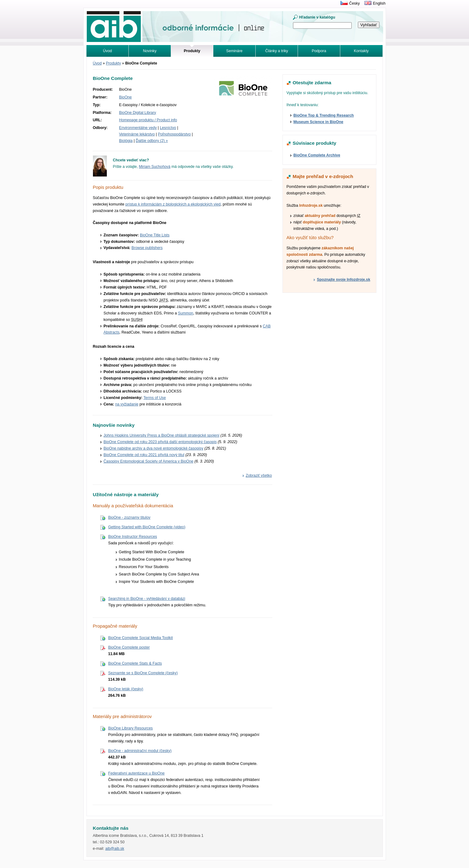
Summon (185, 313)
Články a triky (277, 51)
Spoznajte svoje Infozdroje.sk (343, 280)
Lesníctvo (168, 128)
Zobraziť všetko (259, 476)
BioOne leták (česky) (126, 689)
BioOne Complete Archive (317, 155)
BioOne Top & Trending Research (324, 115)
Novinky (150, 51)
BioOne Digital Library (138, 113)
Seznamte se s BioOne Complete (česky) (143, 673)
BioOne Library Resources (130, 728)
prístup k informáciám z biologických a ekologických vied (173, 204)
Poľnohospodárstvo (174, 134)
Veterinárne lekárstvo (137, 134)
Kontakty (361, 51)
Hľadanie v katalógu (317, 17)
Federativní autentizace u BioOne (136, 773)
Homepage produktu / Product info (148, 120)
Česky (354, 3)
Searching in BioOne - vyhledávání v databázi (147, 599)
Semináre (234, 51)
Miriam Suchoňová (155, 167)
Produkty (113, 63)
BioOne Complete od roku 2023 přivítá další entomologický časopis (160, 442)
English (379, 3)
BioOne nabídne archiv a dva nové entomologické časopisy (153, 448)
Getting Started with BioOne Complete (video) (147, 527)
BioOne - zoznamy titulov (129, 517)
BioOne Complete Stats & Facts (135, 663)
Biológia (126, 141)
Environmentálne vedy (138, 128)
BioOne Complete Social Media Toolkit (140, 638)
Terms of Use (155, 398)
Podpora (319, 51)
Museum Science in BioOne (318, 122)
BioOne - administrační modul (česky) (140, 751)
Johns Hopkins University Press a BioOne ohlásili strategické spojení (161, 435)
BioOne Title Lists (155, 235)
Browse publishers (147, 248)
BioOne (126, 97)
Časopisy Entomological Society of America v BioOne (148, 461)
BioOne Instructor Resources (132, 537)
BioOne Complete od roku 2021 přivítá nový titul (144, 455)
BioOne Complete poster (129, 647)
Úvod (108, 51)
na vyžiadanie (127, 404)
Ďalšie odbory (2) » (152, 141)
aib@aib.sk (115, 849)
